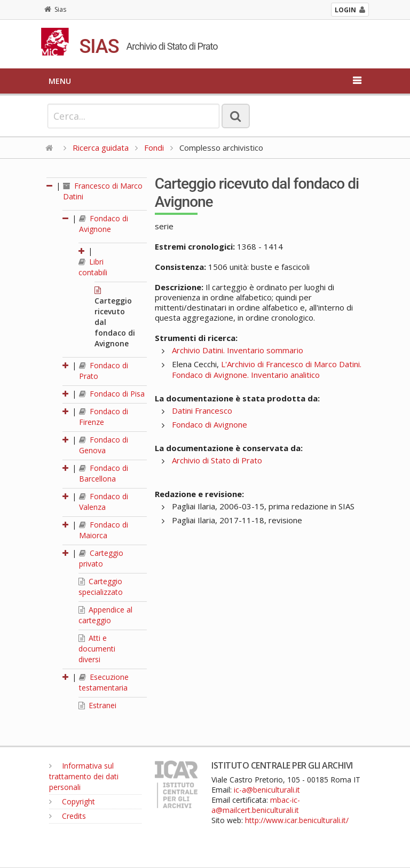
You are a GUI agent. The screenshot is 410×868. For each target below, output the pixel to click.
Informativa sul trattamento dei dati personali (84, 776)
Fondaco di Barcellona (104, 473)
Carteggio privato (101, 558)
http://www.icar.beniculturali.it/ (297, 820)
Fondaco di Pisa (112, 394)
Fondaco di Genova (104, 445)
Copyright (72, 801)
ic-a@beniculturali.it (267, 790)
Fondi (154, 148)
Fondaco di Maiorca (104, 530)
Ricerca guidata (101, 148)
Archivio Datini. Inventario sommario (238, 350)
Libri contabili (93, 267)
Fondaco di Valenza (104, 502)
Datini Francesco (202, 410)
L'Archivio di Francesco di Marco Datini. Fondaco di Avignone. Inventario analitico (267, 369)
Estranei (97, 705)
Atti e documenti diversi (97, 649)
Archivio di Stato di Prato (217, 460)
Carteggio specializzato (101, 587)
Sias (55, 9)
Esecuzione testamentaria (104, 682)
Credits (68, 816)
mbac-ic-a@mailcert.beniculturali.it (256, 805)
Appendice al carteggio (105, 615)
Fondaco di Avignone (104, 224)
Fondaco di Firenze (104, 417)
